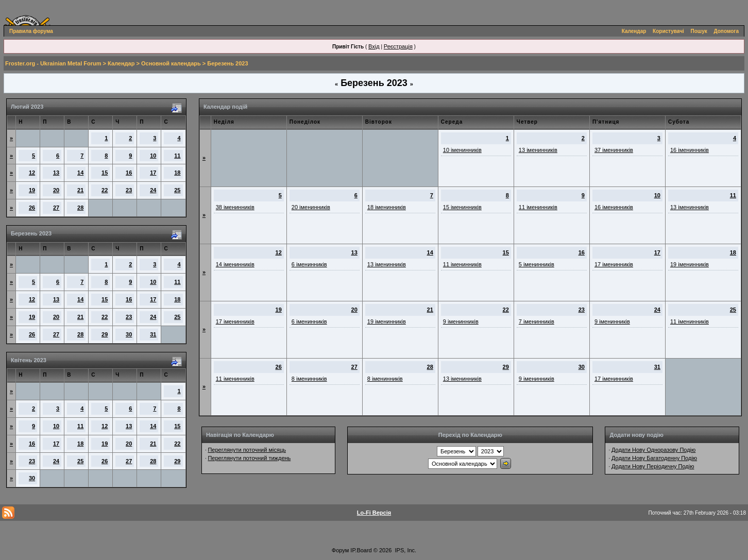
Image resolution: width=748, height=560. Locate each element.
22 (105, 190)
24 (153, 190)
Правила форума (31, 31)
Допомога (726, 31)
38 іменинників (235, 207)
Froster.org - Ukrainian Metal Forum (53, 63)
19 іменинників (690, 264)
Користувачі (668, 31)
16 (129, 173)
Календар (634, 31)
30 (129, 334)
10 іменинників (462, 150)
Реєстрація (398, 46)
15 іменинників (462, 207)
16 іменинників (690, 150)
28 (80, 208)
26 (32, 208)
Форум (340, 550)
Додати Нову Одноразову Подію (653, 450)
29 (105, 334)
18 (177, 173)
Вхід (374, 46)
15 (105, 173)
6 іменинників (309, 264)
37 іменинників (614, 150)
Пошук (699, 31)
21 (80, 190)
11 (177, 156)
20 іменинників (311, 207)
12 (32, 173)
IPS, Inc (405, 550)
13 (56, 173)
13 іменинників (538, 150)
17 (153, 173)
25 (177, 190)
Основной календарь (171, 63)
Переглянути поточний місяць (247, 450)
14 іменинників (235, 264)
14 (80, 173)
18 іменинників (387, 207)
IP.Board (361, 550)
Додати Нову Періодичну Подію (653, 466)
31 (153, 334)
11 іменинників (538, 207)
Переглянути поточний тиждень (249, 458)
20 (56, 190)
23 (129, 190)
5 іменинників (537, 264)
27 (56, 208)
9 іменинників (461, 321)
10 (153, 156)
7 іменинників (537, 321)
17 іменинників (614, 264)
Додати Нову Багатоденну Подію (654, 458)
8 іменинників (309, 379)
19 (32, 190)
